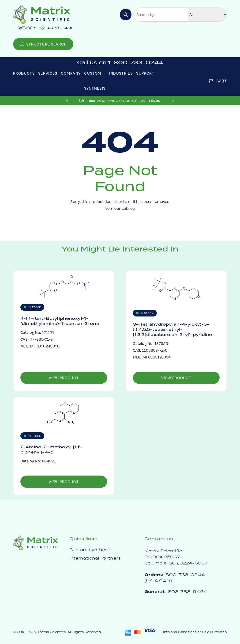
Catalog (25, 28)
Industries (121, 73)
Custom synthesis (90, 550)
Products (24, 73)
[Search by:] (161, 15)
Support (145, 73)
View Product (64, 378)
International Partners (95, 558)
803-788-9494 (187, 592)
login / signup (60, 28)
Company (71, 73)
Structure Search (43, 44)
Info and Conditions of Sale (186, 632)
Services (48, 73)
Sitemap (219, 632)
